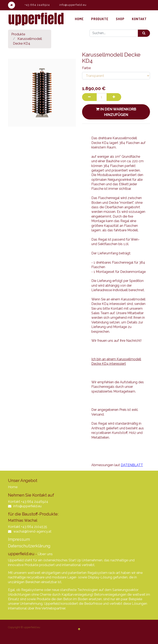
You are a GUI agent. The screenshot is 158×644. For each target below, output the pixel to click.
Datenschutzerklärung (29, 546)
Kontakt (14, 502)
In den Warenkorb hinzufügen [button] (116, 112)
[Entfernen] (90, 97)
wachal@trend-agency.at (32, 531)
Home (13, 487)
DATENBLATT (132, 465)
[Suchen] (144, 33)
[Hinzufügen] (116, 97)
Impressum (19, 539)
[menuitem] (79, 19)
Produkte (18, 34)
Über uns (45, 554)
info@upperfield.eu (73, 5)
